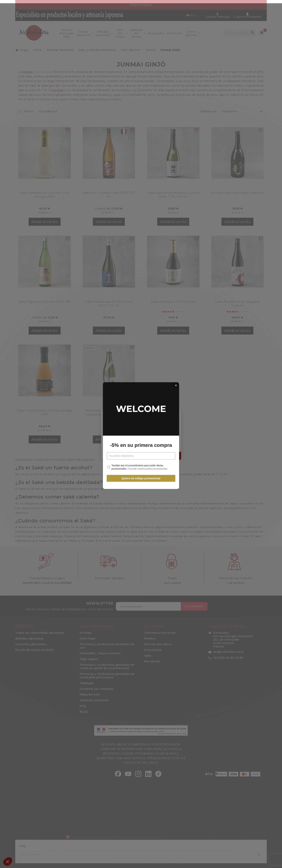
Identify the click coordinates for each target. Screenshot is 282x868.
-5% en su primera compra (141, 444)
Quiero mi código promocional (141, 477)
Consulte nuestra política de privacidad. (148, 467)
